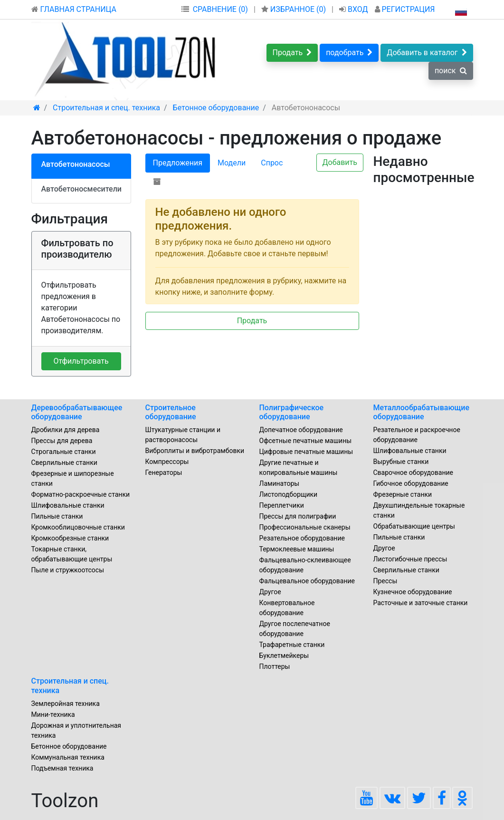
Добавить (340, 162)
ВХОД (355, 9)
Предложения (178, 163)
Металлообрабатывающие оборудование (422, 412)
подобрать (349, 53)
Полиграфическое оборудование (292, 412)
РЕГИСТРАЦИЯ (405, 9)
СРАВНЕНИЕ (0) (220, 9)
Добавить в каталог (427, 53)
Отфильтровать (81, 361)
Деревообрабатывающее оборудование (77, 412)
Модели (232, 163)
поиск (451, 71)
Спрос (272, 163)
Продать (292, 53)
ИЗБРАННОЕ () (295, 9)
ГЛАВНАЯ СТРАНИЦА (74, 9)
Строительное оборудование (171, 412)
